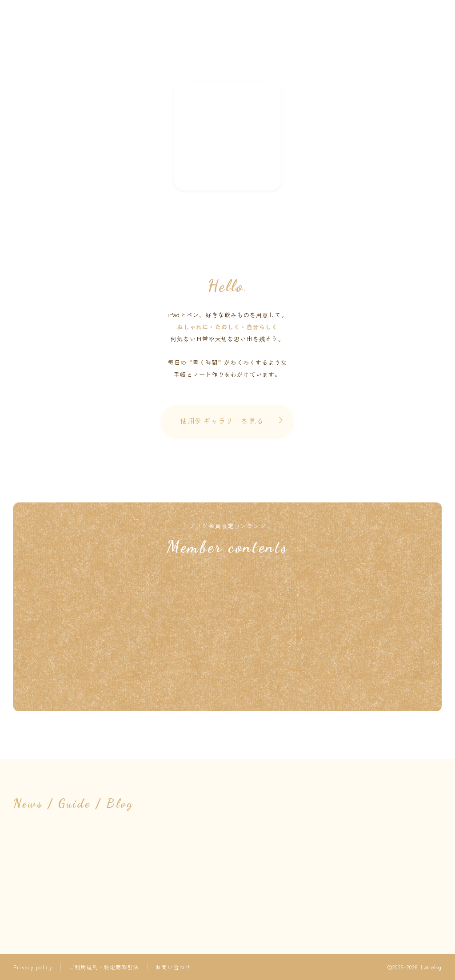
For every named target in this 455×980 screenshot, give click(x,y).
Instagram (199, 97)
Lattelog (228, 43)
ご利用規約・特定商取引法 (104, 967)
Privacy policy (33, 967)
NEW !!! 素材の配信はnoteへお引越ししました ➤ (227, 136)
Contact (259, 97)
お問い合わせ (173, 967)
